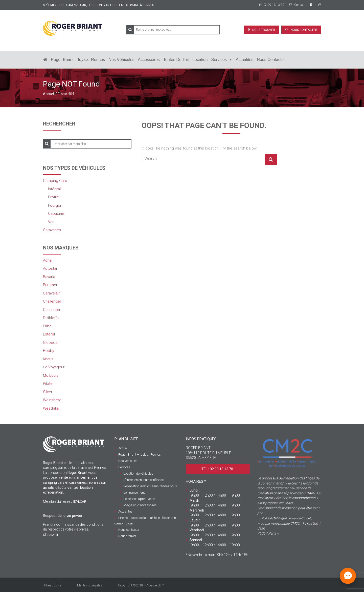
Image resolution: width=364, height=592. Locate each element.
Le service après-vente (139, 499)
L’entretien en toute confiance (143, 480)
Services (222, 60)
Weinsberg (52, 400)
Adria (47, 260)
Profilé (53, 197)
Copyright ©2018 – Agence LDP (141, 585)
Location (200, 60)
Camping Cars (55, 181)
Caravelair (51, 293)
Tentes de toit (176, 60)
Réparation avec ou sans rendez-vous (150, 486)
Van (51, 222)
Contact (297, 5)
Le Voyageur (54, 367)
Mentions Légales (90, 585)
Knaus (48, 359)
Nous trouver (264, 30)
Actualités (245, 60)
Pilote (48, 384)
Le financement (134, 492)
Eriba (47, 326)
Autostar (50, 268)
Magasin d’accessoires (140, 505)
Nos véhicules (121, 60)
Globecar (51, 343)
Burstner (50, 285)
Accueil (49, 94)
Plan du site (53, 585)
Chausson (51, 310)
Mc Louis (51, 375)
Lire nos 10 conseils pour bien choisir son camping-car (145, 521)
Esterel (49, 334)
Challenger (52, 301)
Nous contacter (304, 30)
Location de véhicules (138, 473)
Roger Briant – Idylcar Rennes (78, 60)
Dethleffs (51, 318)
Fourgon (55, 205)
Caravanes (52, 230)
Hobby (49, 351)
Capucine (56, 214)
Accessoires (149, 60)
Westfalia (51, 408)
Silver (48, 392)
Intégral (54, 189)
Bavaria (49, 277)
